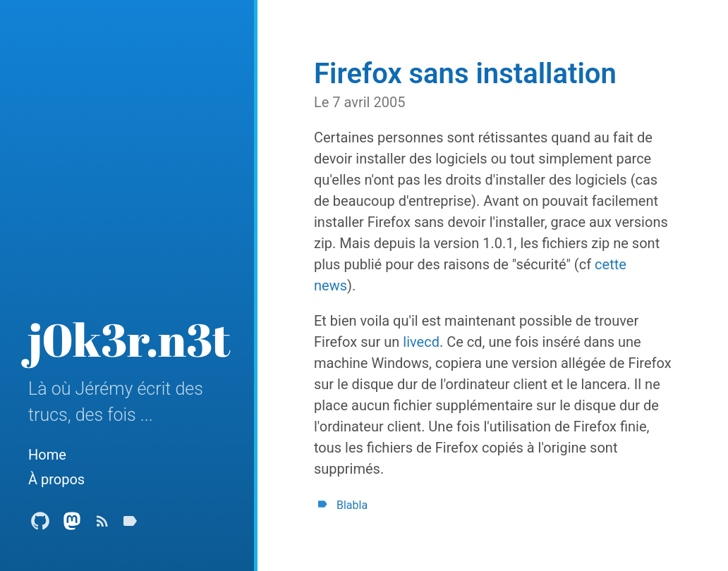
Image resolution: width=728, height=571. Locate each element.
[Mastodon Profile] (72, 525)
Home (47, 455)
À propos (56, 479)
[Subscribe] (102, 525)
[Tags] (130, 525)
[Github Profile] (40, 525)
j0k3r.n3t (129, 339)
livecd (421, 342)
